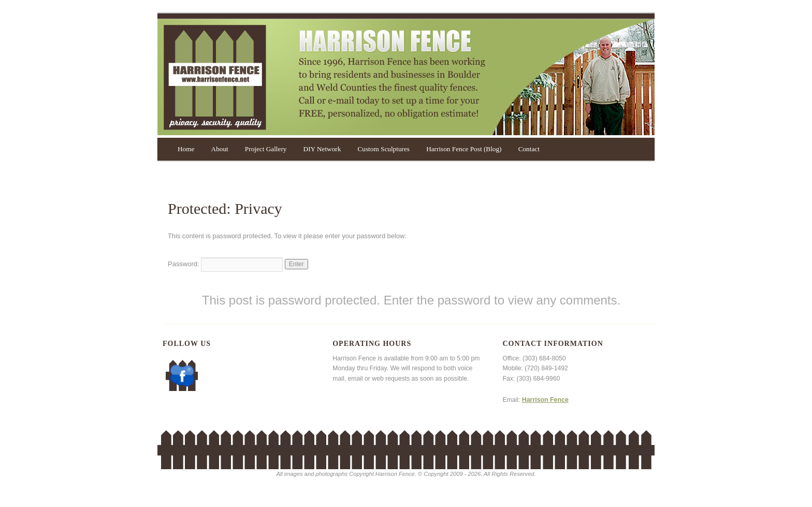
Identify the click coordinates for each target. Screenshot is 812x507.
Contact (529, 149)
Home (186, 149)
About (220, 149)
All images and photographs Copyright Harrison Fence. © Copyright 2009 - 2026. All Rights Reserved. (406, 474)
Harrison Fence (545, 400)
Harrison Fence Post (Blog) (464, 149)
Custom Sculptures (383, 149)
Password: (225, 264)
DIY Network (322, 149)
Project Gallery (266, 149)
